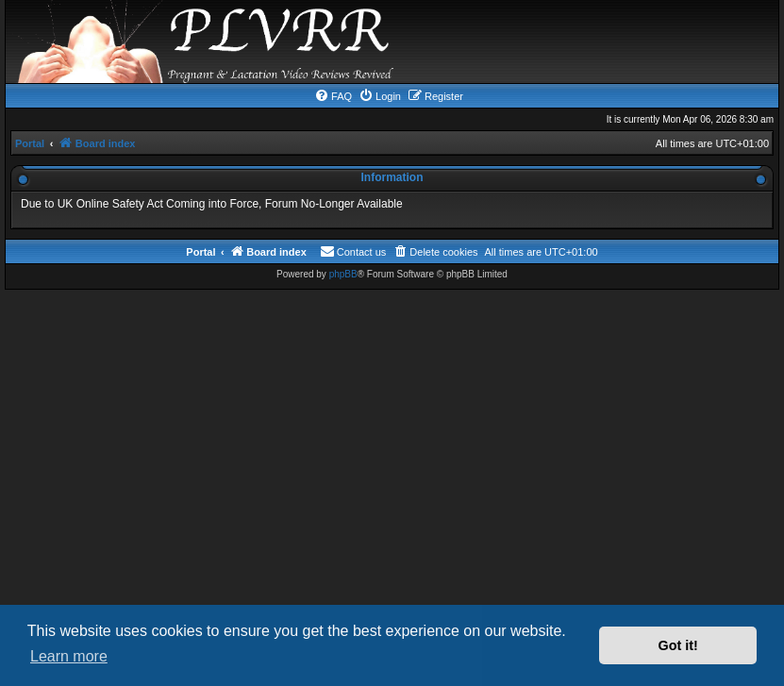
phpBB (343, 274)
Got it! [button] (678, 645)
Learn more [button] (69, 656)
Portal (30, 143)
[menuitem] (333, 96)
